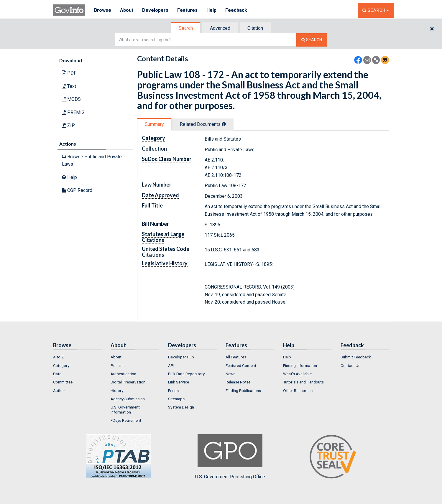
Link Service (179, 382)
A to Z (59, 357)
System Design (181, 407)
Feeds (173, 391)
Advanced (220, 28)
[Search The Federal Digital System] (312, 40)
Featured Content (241, 365)
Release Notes (238, 382)
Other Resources (298, 391)
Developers (155, 10)
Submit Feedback (356, 357)
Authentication (123, 374)
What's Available (297, 374)
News (230, 374)
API (171, 365)
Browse (103, 10)
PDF (69, 73)
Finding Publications (243, 391)
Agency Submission (128, 399)
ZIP (68, 125)
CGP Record (77, 190)
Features (187, 10)
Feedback (236, 10)
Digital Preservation (128, 382)
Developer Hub (181, 357)
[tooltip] (224, 124)
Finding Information (300, 365)
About (127, 10)
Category (61, 365)
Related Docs (203, 124)
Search (186, 28)
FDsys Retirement (126, 420)
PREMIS (73, 112)
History (117, 391)
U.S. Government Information (125, 409)
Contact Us (350, 365)
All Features (236, 357)
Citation (255, 28)
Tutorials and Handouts (303, 382)
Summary (154, 124)
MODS (71, 99)
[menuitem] (77, 357)
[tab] (186, 28)
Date (57, 374)
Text (69, 86)
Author (59, 391)
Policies (118, 365)
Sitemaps (176, 399)
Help (211, 10)
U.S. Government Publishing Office (230, 457)
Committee (63, 382)
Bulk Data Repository (186, 374)
